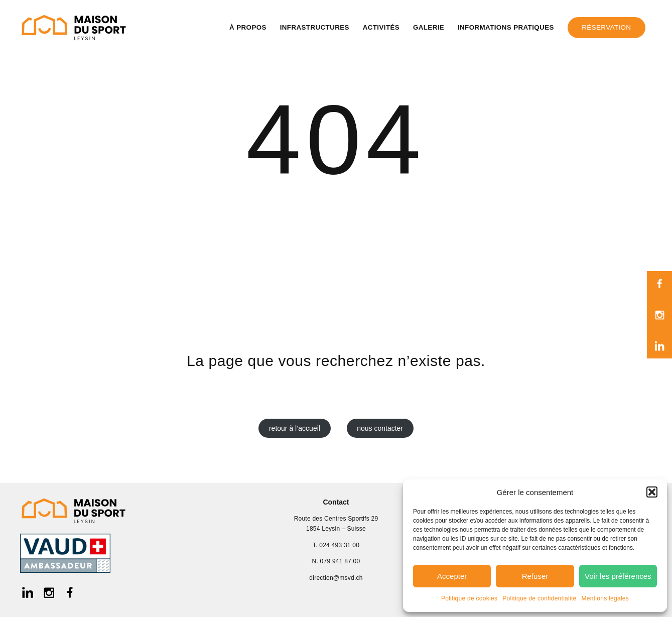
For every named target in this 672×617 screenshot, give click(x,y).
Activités (381, 27)
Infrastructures (315, 27)
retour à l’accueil (295, 428)
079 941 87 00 (340, 561)
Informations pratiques (506, 27)
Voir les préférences (618, 576)
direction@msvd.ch (336, 578)
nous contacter (380, 428)
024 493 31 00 (339, 545)
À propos (248, 27)
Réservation (606, 27)
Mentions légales (606, 598)
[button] (652, 492)
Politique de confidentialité (539, 598)
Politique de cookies (469, 598)
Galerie (429, 27)
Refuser (535, 576)
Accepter (452, 576)
